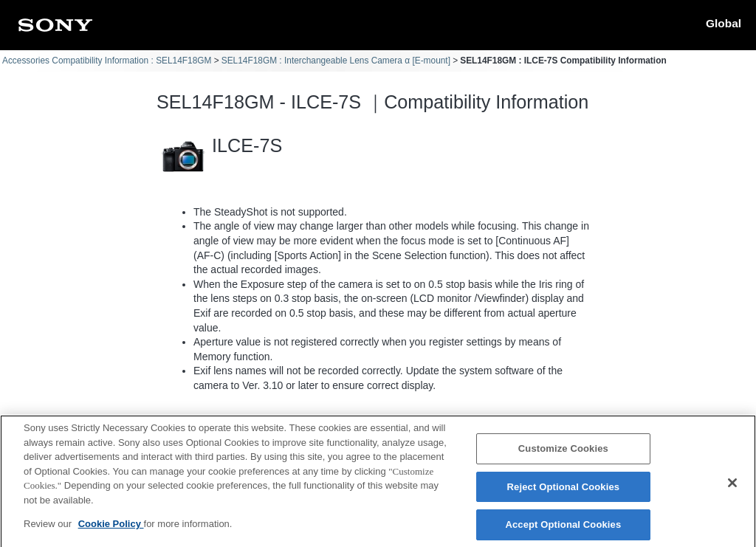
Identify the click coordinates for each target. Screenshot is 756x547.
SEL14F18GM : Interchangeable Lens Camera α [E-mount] (336, 61)
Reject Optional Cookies (564, 493)
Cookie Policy (111, 530)
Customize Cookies (563, 455)
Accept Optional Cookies (563, 531)
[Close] (732, 490)
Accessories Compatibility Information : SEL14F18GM (107, 61)
